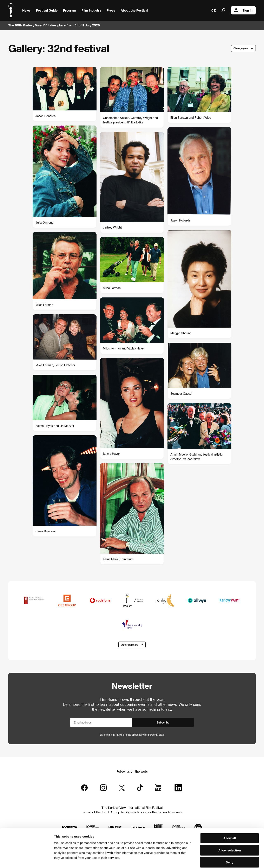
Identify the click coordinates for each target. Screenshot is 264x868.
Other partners (130, 645)
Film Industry (91, 10)
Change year (241, 48)
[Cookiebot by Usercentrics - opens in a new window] (27, 860)
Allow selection (229, 830)
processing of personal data (148, 735)
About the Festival (134, 10)
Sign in (243, 10)
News (26, 10)
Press (111, 10)
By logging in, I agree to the (132, 735)
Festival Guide (47, 10)
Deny (230, 842)
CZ (214, 10)
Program (70, 10)
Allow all (230, 818)
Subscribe (163, 723)
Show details (216, 860)
